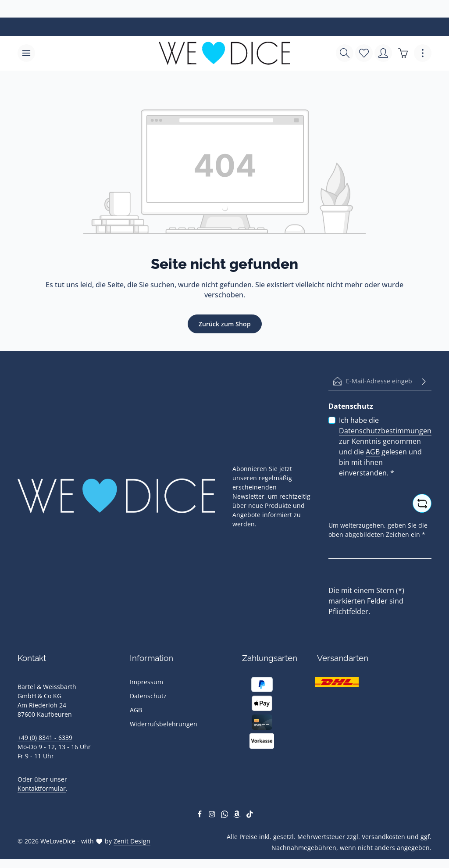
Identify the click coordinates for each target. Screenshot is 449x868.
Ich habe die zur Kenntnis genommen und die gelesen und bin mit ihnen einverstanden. (385, 447)
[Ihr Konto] (383, 54)
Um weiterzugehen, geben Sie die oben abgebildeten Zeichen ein (378, 530)
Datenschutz (148, 696)
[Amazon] (238, 816)
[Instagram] (213, 816)
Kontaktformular (42, 789)
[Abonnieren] (424, 382)
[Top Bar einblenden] (423, 54)
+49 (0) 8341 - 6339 (45, 738)
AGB (373, 452)
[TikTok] (250, 816)
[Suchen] (345, 54)
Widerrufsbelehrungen (164, 724)
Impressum (146, 682)
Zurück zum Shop (225, 324)
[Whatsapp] (226, 816)
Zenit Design (132, 841)
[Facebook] (201, 816)
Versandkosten (383, 837)
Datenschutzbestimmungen (385, 431)
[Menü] (26, 54)
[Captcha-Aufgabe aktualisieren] (422, 504)
